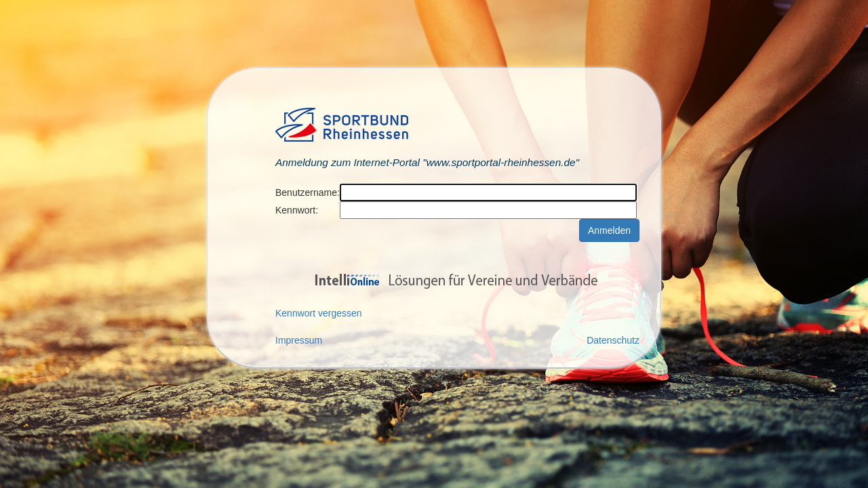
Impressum (299, 340)
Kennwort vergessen (319, 313)
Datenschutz (613, 340)
